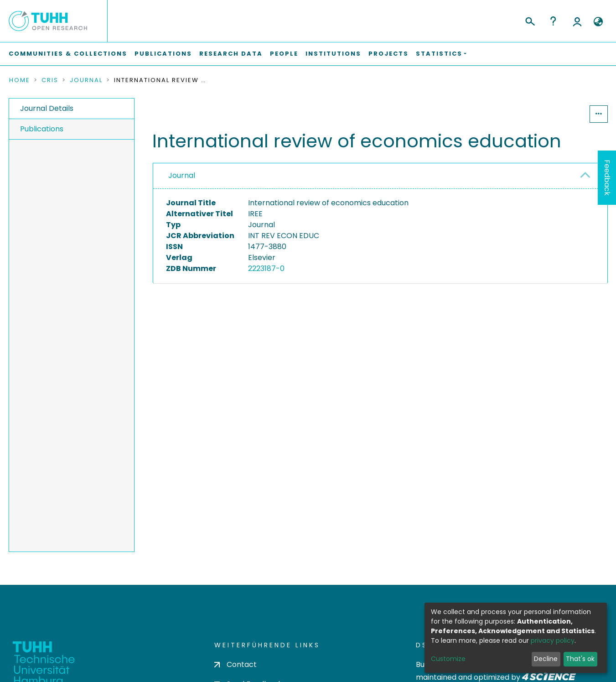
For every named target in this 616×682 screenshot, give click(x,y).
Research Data (231, 54)
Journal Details (47, 108)
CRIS (50, 80)
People (284, 54)
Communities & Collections (68, 54)
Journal (86, 80)
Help (553, 21)
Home (20, 80)
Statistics (562, 114)
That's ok (580, 659)
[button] (598, 22)
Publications (163, 54)
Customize (448, 659)
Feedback (607, 178)
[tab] (380, 176)
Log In (577, 21)
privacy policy (553, 640)
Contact (236, 664)
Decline (546, 659)
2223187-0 (266, 268)
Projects (388, 54)
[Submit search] (530, 20)
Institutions (333, 54)
